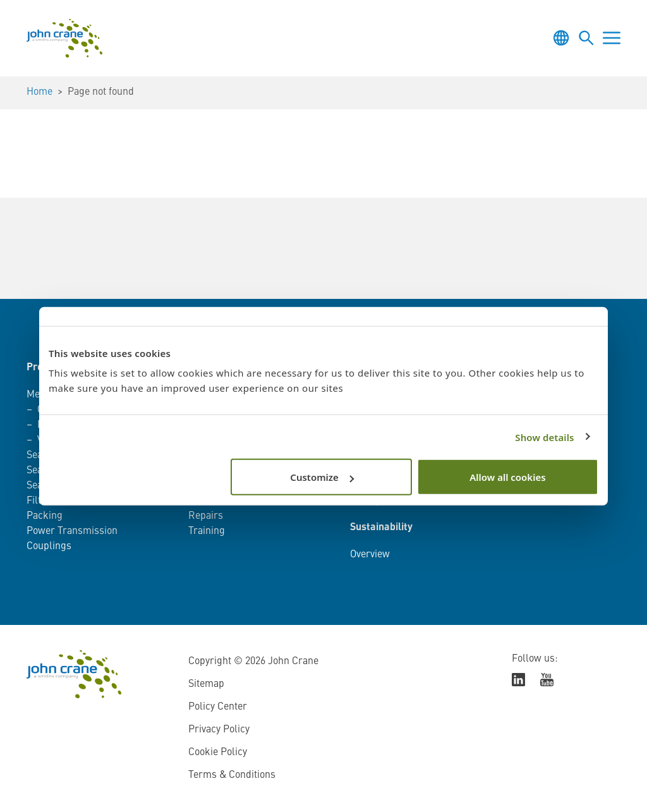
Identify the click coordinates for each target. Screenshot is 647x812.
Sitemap (206, 684)
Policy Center (218, 707)
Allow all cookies (507, 477)
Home (39, 92)
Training (207, 531)
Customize (322, 477)
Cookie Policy (218, 753)
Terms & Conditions (232, 775)
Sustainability (381, 528)
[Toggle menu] (612, 38)
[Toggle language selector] (561, 38)
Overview (370, 555)
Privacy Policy (219, 730)
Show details (544, 437)
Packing (45, 516)
